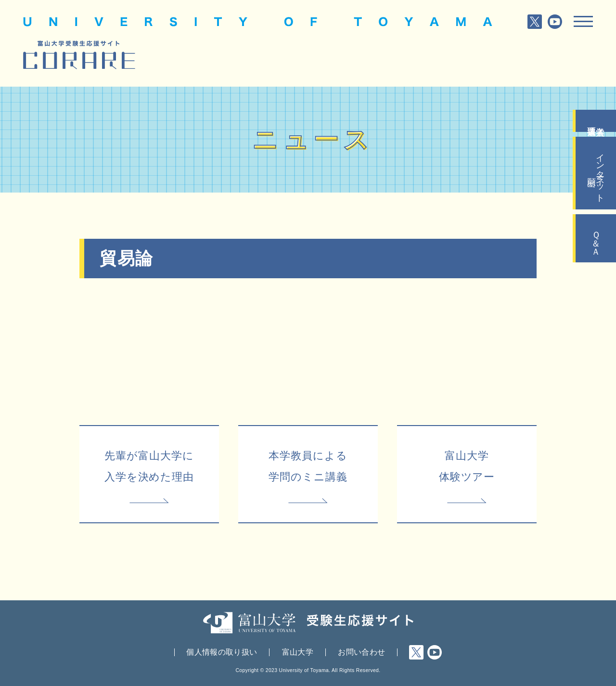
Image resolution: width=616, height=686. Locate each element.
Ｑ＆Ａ (596, 238)
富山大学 (298, 652)
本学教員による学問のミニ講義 (308, 466)
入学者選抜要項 (596, 121)
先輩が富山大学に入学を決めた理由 (149, 466)
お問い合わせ (361, 652)
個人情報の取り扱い (222, 652)
